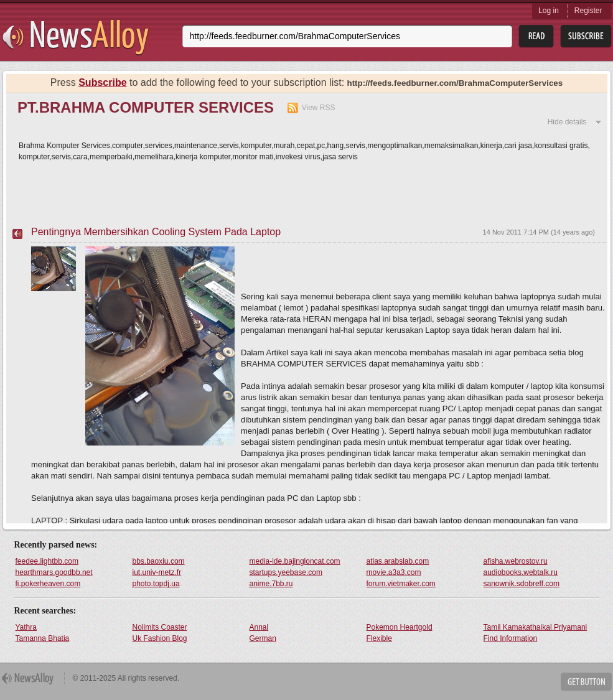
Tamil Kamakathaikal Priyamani (536, 627)
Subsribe (586, 36)
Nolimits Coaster (160, 627)
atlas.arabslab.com (398, 561)
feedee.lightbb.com (47, 561)
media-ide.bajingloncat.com (295, 561)
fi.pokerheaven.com (48, 584)
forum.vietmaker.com (401, 584)
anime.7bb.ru (271, 584)
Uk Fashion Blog (160, 638)
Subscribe (102, 82)
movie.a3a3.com (394, 572)
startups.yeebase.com (286, 572)
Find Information (511, 638)
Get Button (586, 682)
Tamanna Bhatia (43, 638)
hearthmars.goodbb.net (54, 572)
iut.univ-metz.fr (157, 572)
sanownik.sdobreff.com (522, 584)
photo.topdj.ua (156, 584)
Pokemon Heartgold (400, 627)
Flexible (379, 638)
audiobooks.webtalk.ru (521, 572)
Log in (549, 11)
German (263, 638)
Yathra (26, 627)
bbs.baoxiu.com (159, 561)
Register (588, 11)
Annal (259, 627)
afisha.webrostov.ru (516, 561)
